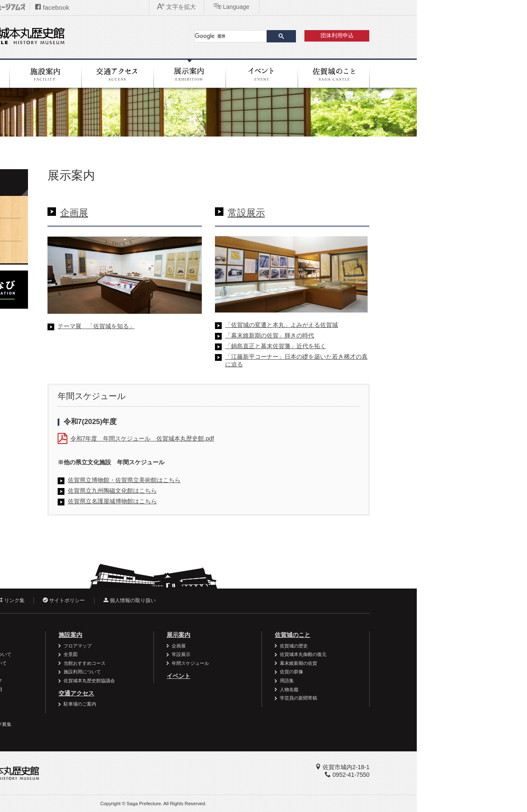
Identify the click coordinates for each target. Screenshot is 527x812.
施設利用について (192, 672)
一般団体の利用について (91, 663)
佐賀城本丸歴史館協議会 (199, 681)
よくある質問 (80, 707)
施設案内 (181, 635)
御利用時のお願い (84, 698)
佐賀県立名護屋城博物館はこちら (223, 501)
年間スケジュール (81, 252)
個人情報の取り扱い (240, 600)
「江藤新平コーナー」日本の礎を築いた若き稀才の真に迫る (407, 360)
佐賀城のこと (403, 635)
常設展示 (357, 213)
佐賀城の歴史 (404, 646)
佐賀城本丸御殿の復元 (413, 654)
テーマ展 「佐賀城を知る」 (206, 326)
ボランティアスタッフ (89, 681)
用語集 (397, 681)
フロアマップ (188, 646)
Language (452, 7)
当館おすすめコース (195, 663)
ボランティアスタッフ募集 (94, 724)
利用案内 (72, 635)
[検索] (341, 36)
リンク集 (121, 600)
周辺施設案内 (80, 715)
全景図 (181, 654)
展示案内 (71, 183)
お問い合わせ (71, 600)
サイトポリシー (174, 600)
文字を (397, 7)
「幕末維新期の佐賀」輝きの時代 (380, 335)
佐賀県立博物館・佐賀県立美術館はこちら (234, 480)
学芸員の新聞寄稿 (409, 698)
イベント (289, 676)
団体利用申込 (447, 36)
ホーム (58, 148)
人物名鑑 (399, 689)
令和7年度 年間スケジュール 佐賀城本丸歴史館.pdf (252, 438)
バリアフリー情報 (84, 646)
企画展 (184, 213)
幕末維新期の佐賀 (409, 663)
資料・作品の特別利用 (89, 689)
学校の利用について (87, 672)
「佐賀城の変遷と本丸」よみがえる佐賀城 (392, 325)
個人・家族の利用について (94, 654)
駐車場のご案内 (190, 704)
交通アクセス (187, 693)
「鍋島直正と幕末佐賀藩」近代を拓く (386, 346)
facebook (162, 7)
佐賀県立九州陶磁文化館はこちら (223, 491)
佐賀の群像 (402, 672)
